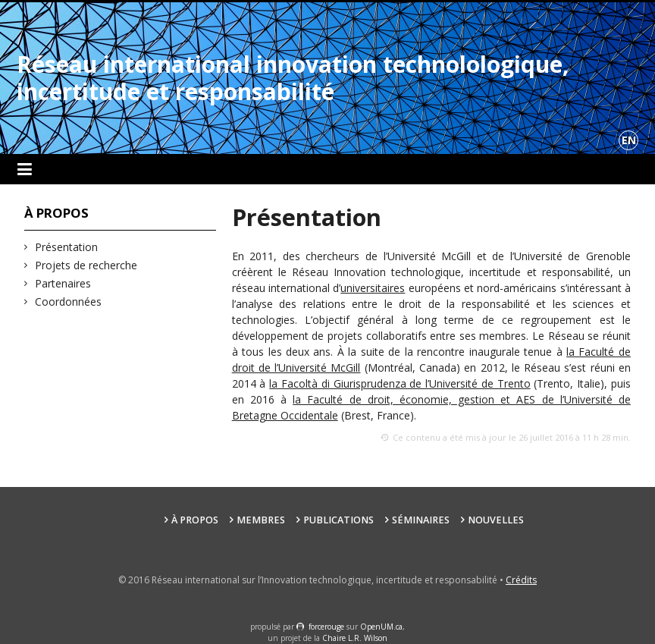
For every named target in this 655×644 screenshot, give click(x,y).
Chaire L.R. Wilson (355, 638)
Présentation (67, 247)
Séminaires (421, 520)
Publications (338, 520)
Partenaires (63, 283)
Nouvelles (496, 520)
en (629, 140)
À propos (195, 520)
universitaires (373, 288)
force (326, 627)
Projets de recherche (86, 265)
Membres (261, 520)
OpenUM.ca (381, 627)
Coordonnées (69, 302)
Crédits (521, 580)
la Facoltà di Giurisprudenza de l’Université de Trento (400, 383)
